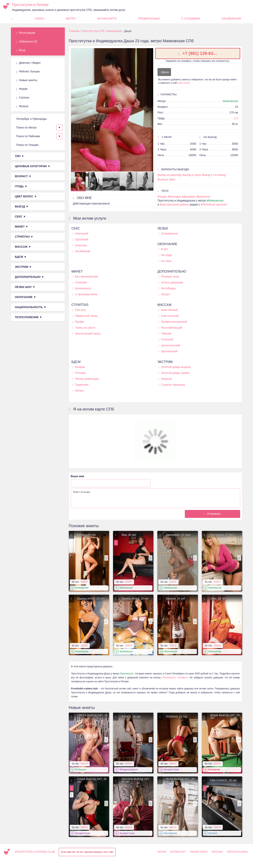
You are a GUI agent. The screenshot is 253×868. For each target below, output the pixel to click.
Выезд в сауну (192, 175)
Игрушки (165, 379)
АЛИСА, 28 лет (131, 717)
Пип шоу (79, 310)
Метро (71, 19)
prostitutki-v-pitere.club (35, 852)
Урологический (169, 345)
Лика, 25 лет (218, 599)
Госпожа (79, 373)
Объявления (231, 19)
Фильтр (22, 106)
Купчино (213, 833)
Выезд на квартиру (170, 175)
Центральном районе (175, 204)
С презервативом (85, 294)
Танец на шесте (84, 328)
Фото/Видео (167, 288)
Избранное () (27, 42)
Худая (163, 197)
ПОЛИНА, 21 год (176, 717)
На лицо (165, 261)
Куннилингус (82, 288)
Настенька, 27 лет (222, 535)
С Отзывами (191, 19)
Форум (22, 89)
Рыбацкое (81, 770)
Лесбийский (81, 251)
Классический (169, 316)
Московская (170, 833)
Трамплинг (81, 385)
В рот (163, 249)
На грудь (165, 255)
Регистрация (26, 33)
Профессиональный (173, 322)
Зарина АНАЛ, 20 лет (135, 599)
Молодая (175, 197)
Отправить (214, 514)
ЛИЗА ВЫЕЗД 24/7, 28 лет (180, 780)
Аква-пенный (168, 310)
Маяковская (230, 101)
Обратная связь (237, 852)
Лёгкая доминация (86, 379)
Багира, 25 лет (87, 535)
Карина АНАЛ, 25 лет (91, 599)
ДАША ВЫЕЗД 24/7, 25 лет (225, 717)
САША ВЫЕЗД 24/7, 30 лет (92, 780)
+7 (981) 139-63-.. (200, 53)
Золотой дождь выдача (174, 367)
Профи (78, 322)
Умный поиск (199, 852)
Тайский (165, 334)
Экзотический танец (87, 334)
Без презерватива (85, 277)
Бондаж (79, 367)
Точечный (166, 340)
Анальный (80, 234)
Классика (80, 245)
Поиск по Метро (26, 127)
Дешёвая (189, 197)
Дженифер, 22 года (178, 535)
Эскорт (164, 294)
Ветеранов (214, 770)
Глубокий (80, 283)
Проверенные (149, 19)
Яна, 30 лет (129, 535)
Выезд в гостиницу (214, 175)
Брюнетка (204, 197)
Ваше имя (77, 476)
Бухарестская (171, 770)
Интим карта (107, 19)
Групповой (80, 239)
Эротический (168, 351)
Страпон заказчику (172, 385)
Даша (164, 72)
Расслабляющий (170, 328)
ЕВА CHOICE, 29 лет (224, 780)
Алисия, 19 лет (175, 599)
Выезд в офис (167, 179)
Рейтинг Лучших (28, 72)
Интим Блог (178, 852)
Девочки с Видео (28, 63)
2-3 (236, 118)
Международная (129, 770)
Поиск (39, 19)
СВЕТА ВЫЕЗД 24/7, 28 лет (92, 717)
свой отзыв (184, 83)
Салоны (23, 98)
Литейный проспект (215, 204)
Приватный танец (85, 316)
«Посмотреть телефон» (175, 678)
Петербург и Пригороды (31, 119)
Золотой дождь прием (174, 373)
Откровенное (168, 234)
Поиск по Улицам (27, 145)
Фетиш (78, 391)
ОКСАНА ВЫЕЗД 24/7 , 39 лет (136, 780)
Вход (21, 50)
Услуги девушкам (171, 283)
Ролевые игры (169, 277)
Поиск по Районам (28, 136)
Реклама (217, 852)
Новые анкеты (27, 80)
